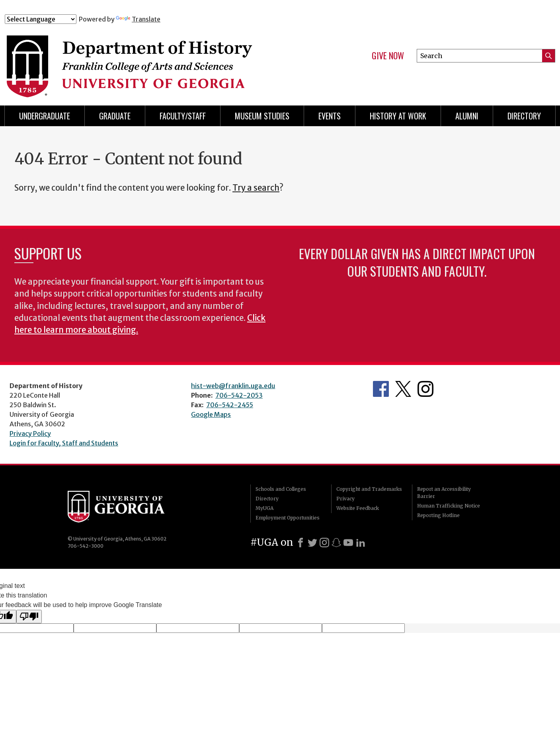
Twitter (403, 389)
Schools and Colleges (281, 489)
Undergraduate (45, 116)
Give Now (388, 56)
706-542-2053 (239, 395)
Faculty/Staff (183, 116)
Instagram (425, 389)
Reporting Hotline (438, 515)
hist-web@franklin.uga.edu (233, 386)
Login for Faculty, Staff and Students (64, 443)
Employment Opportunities (288, 518)
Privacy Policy (30, 433)
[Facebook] (300, 543)
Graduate (115, 116)
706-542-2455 (230, 405)
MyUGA (264, 508)
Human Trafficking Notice (449, 506)
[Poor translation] (29, 617)
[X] (312, 543)
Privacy (345, 499)
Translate (138, 19)
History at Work (398, 116)
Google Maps (211, 414)
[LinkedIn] (361, 543)
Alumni (467, 116)
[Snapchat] (336, 543)
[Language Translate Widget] (41, 19)
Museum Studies (262, 116)
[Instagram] (324, 543)
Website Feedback (358, 508)
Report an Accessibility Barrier (444, 493)
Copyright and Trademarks (369, 489)
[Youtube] (348, 543)
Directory (524, 116)
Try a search (256, 188)
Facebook (381, 389)
